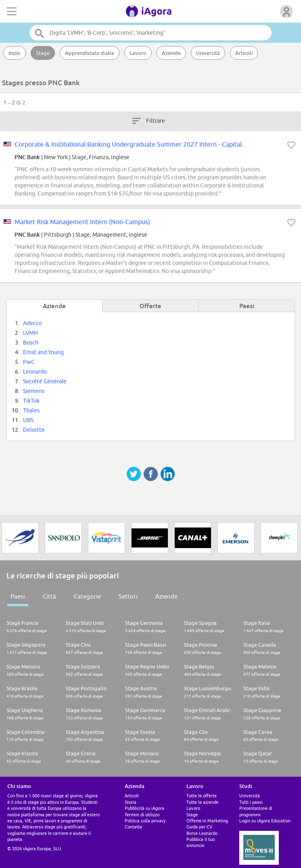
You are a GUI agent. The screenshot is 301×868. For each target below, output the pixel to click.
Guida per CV (199, 827)
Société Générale (45, 381)
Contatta (133, 827)
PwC (29, 362)
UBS (28, 420)
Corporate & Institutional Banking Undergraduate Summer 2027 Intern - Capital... (131, 144)
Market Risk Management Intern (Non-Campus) (82, 222)
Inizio (15, 53)
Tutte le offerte (202, 795)
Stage (43, 53)
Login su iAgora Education (265, 821)
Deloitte (34, 430)
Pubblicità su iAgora (144, 808)
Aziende (171, 53)
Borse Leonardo (202, 833)
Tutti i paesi (251, 802)
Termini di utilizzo (142, 814)
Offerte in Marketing (207, 821)
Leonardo (35, 372)
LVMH (30, 333)
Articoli (244, 53)
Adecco (32, 323)
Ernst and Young (43, 352)
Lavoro (138, 53)
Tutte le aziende (202, 802)
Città (49, 596)
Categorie (87, 596)
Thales (31, 410)
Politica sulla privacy (145, 821)
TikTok (31, 401)
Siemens (34, 391)
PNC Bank (27, 157)
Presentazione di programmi (256, 811)
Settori (128, 596)
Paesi (18, 596)
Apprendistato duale (90, 53)
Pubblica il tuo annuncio (201, 842)
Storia (131, 802)
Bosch (31, 343)
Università (208, 53)
